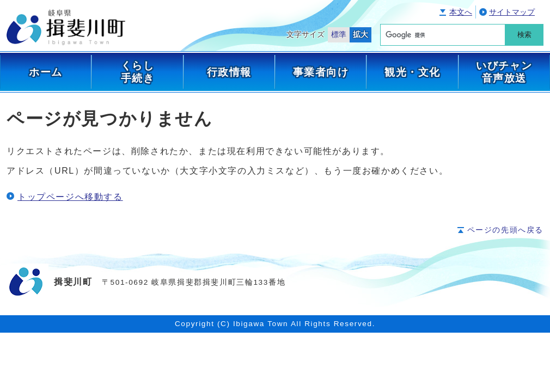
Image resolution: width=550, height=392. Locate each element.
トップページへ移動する (70, 197)
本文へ (461, 12)
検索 (524, 35)
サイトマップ (512, 12)
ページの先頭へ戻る (505, 230)
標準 (339, 35)
